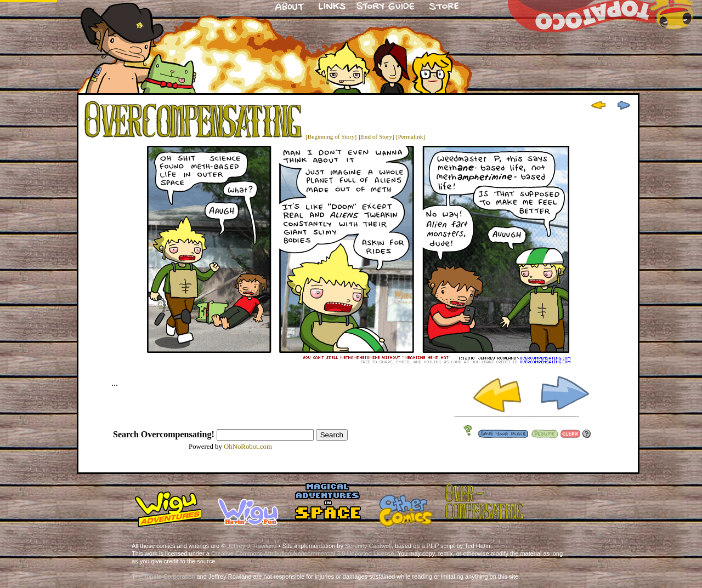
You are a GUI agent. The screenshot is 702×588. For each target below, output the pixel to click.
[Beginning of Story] (331, 136)
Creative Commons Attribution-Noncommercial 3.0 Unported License (303, 553)
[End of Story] (377, 136)
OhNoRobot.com (248, 447)
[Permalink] (411, 136)
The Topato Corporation (163, 576)
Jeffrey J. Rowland (252, 546)
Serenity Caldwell (368, 546)
